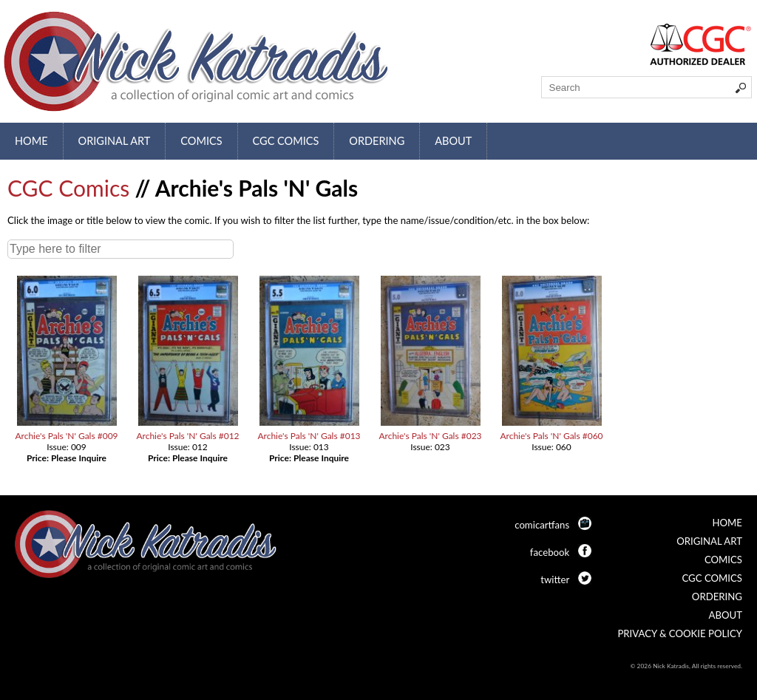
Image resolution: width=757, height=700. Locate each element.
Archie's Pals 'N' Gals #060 (551, 436)
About (453, 141)
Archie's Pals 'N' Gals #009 (66, 436)
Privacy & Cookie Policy (680, 633)
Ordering (377, 141)
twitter (555, 580)
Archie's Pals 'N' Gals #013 (309, 436)
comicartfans (542, 525)
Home (31, 141)
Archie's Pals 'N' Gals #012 (187, 436)
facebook (550, 552)
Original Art (115, 141)
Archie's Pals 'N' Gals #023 (430, 436)
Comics (201, 141)
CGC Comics (286, 141)
